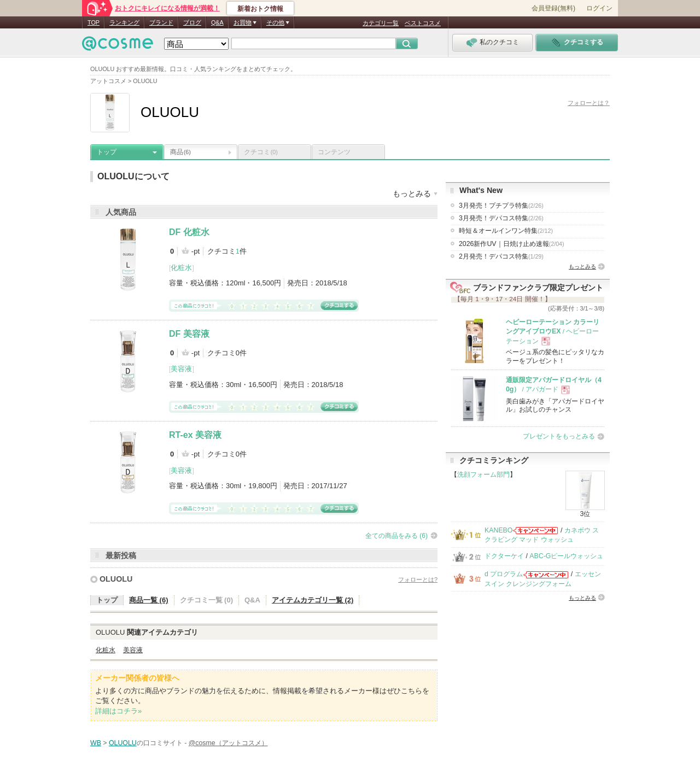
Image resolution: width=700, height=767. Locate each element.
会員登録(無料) (553, 8)
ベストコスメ (423, 23)
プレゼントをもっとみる (559, 436)
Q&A (217, 22)
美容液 (181, 369)
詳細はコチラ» (118, 711)
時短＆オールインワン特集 (506, 231)
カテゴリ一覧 (381, 23)
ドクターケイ (504, 556)
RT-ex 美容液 (195, 435)
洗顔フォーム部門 (483, 475)
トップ (107, 152)
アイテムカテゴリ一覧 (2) (313, 600)
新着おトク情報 (260, 9)
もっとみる (582, 267)
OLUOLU (116, 579)
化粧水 (181, 268)
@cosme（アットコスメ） (228, 743)
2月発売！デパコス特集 (501, 256)
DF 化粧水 (189, 232)
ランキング (124, 22)
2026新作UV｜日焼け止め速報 (512, 244)
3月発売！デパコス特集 (501, 218)
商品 (180, 152)
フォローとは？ (589, 103)
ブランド (161, 22)
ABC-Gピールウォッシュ (566, 556)
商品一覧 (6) (149, 600)
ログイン (599, 8)
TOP (94, 22)
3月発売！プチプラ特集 (501, 206)
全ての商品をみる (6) (396, 536)
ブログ (192, 22)
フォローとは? (418, 579)
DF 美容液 (189, 334)
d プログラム (504, 574)
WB (96, 743)
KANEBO (498, 530)
